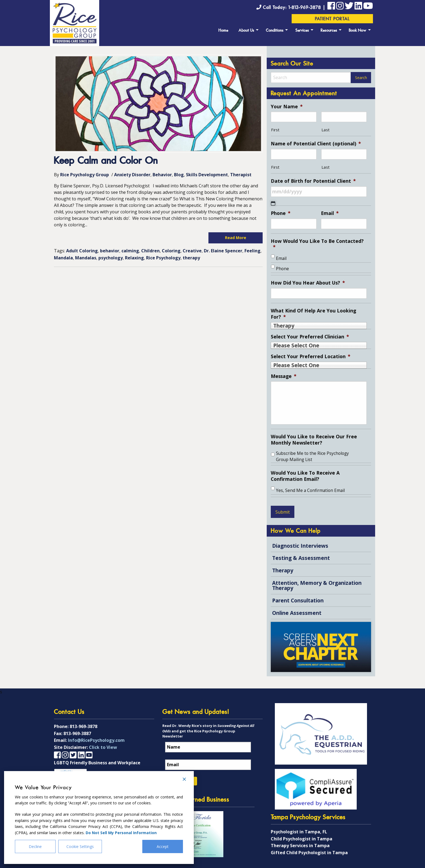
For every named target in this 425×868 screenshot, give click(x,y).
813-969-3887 (77, 733)
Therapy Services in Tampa (300, 846)
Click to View (103, 747)
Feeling (252, 251)
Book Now (358, 31)
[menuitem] (223, 30)
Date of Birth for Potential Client (313, 181)
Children (150, 251)
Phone (281, 213)
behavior (110, 251)
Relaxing (134, 258)
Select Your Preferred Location (311, 356)
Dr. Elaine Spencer (223, 251)
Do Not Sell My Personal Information (121, 833)
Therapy (283, 570)
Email (330, 213)
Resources (329, 31)
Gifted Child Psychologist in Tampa (309, 853)
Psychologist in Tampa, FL (299, 832)
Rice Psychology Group (85, 175)
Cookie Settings (80, 846)
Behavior (162, 175)
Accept (163, 846)
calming (130, 251)
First (275, 130)
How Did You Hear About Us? (308, 283)
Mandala (63, 258)
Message (284, 376)
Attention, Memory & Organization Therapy (317, 585)
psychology (111, 258)
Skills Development (207, 175)
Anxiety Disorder (132, 175)
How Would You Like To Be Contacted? (317, 244)
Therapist (241, 175)
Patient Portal (332, 19)
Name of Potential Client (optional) (316, 144)
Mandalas (86, 258)
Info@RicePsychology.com (96, 740)
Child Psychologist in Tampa (302, 839)
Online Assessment (297, 613)
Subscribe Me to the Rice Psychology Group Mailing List (312, 456)
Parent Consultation (298, 600)
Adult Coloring (82, 251)
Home (223, 31)
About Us (246, 31)
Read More (236, 238)
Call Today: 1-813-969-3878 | (292, 8)
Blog (179, 175)
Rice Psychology (163, 258)
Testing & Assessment (301, 558)
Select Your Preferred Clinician (310, 337)
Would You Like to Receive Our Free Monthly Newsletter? (314, 440)
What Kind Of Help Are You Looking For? (313, 314)
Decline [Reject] (35, 846)
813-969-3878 (83, 726)
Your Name (287, 107)
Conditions (275, 31)
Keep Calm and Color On (106, 161)
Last (326, 130)
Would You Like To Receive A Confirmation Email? (305, 476)
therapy (191, 258)
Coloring (171, 251)
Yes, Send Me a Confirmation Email (310, 490)
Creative (192, 251)
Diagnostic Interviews (300, 546)
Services (302, 31)
